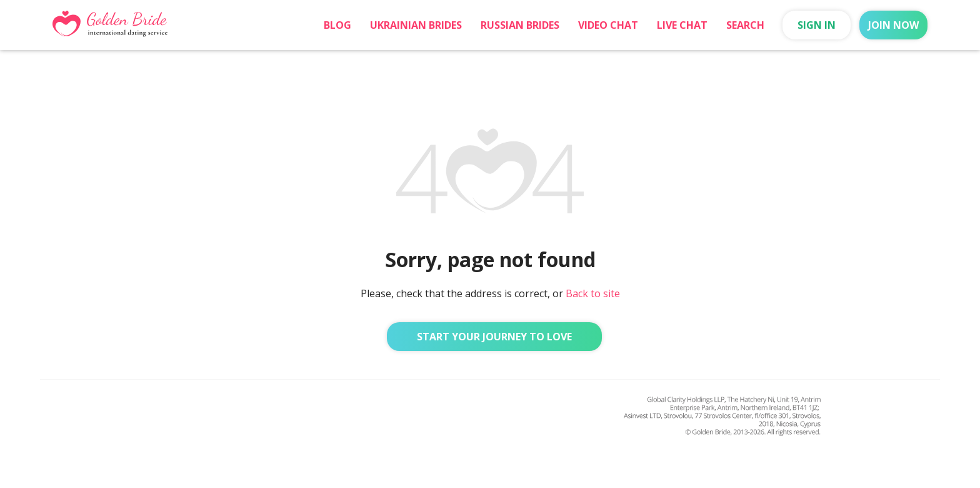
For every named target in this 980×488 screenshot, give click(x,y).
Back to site (593, 293)
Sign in (817, 25)
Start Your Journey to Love (494, 337)
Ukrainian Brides (416, 25)
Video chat (608, 25)
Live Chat (682, 25)
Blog (337, 25)
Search (745, 25)
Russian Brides (520, 25)
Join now (893, 25)
